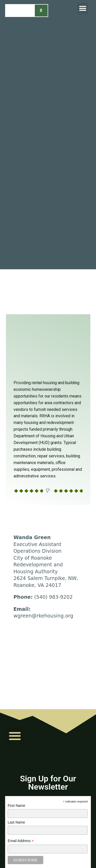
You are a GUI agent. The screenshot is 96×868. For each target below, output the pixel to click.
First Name (16, 806)
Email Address (21, 841)
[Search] (41, 11)
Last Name (16, 822)
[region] (48, 292)
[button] (83, 8)
